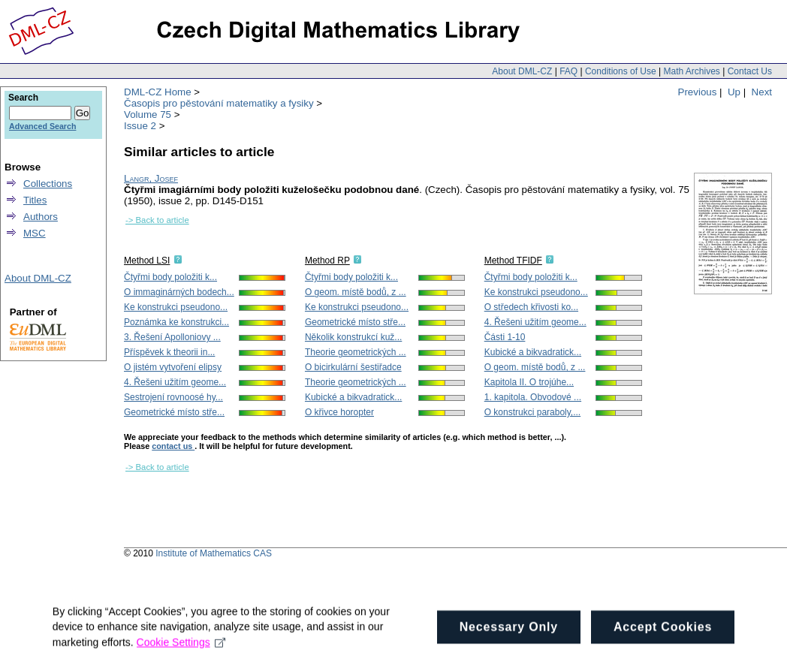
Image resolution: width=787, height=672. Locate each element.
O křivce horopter (339, 412)
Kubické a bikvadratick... (353, 397)
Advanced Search (42, 126)
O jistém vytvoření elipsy (173, 367)
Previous (698, 92)
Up (734, 92)
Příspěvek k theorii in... (169, 352)
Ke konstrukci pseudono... (176, 307)
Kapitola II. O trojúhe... (529, 382)
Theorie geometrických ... (356, 352)
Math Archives (691, 71)
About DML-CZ (522, 71)
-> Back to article (157, 220)
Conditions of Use (621, 71)
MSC (35, 233)
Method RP (327, 261)
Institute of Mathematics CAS (214, 553)
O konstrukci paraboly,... (533, 412)
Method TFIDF (513, 261)
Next (762, 92)
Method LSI (147, 261)
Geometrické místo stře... (174, 412)
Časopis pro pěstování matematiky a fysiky (219, 103)
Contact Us (750, 71)
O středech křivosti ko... (531, 307)
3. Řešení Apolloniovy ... (172, 337)
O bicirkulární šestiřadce (353, 367)
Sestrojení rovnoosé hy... (173, 397)
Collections (48, 184)
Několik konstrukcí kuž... (353, 337)
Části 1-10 (505, 337)
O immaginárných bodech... (179, 292)
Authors (41, 217)
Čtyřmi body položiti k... (170, 277)
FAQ (568, 71)
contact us (173, 446)
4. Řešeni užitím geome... (175, 382)
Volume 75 (148, 115)
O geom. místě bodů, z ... (356, 292)
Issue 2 (140, 126)
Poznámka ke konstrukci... (176, 322)
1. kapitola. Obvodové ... (533, 397)
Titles (35, 200)
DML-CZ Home (158, 92)
